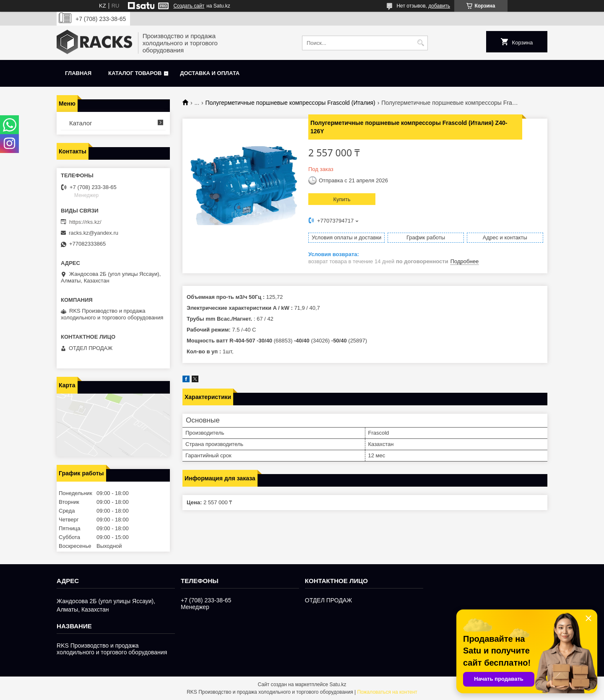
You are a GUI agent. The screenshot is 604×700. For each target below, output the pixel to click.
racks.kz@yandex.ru (94, 233)
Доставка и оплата (210, 73)
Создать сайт (189, 6)
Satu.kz (338, 684)
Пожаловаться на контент (387, 692)
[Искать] (420, 43)
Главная (78, 73)
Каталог (81, 123)
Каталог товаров (135, 73)
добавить (439, 6)
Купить (342, 199)
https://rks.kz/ (85, 222)
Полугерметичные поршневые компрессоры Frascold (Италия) (290, 103)
